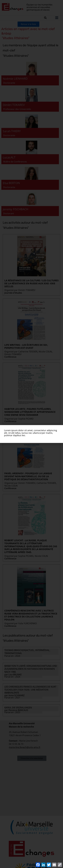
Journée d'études (13, 293)
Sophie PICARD (26, 419)
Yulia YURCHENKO (27, 623)
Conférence (10, 357)
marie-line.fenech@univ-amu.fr (25, 747)
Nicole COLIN (45, 352)
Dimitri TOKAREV (27, 290)
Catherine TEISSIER (28, 352)
